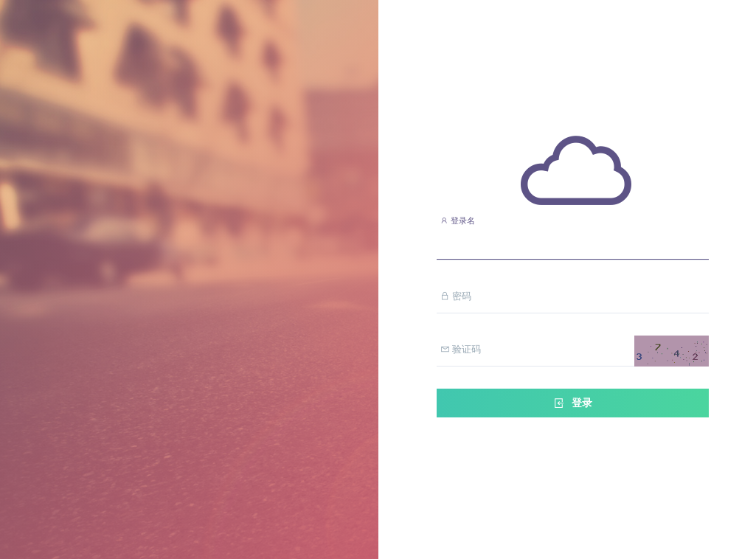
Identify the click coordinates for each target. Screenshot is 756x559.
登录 (572, 403)
